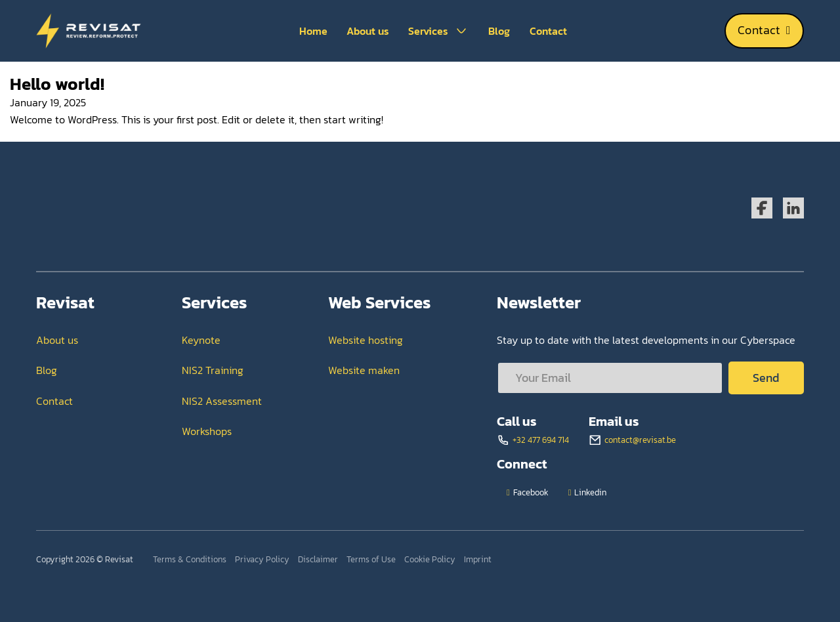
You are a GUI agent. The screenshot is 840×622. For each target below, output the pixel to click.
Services (428, 31)
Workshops (207, 431)
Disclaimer (318, 559)
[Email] (610, 378)
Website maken (364, 370)
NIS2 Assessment (222, 401)
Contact (548, 31)
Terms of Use (371, 559)
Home (313, 31)
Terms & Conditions (190, 559)
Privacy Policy (262, 559)
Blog (499, 31)
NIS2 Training (213, 370)
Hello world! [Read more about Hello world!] (57, 84)
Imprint (478, 559)
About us (368, 31)
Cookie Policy (430, 559)
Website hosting (366, 340)
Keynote (201, 340)
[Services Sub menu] (461, 31)
